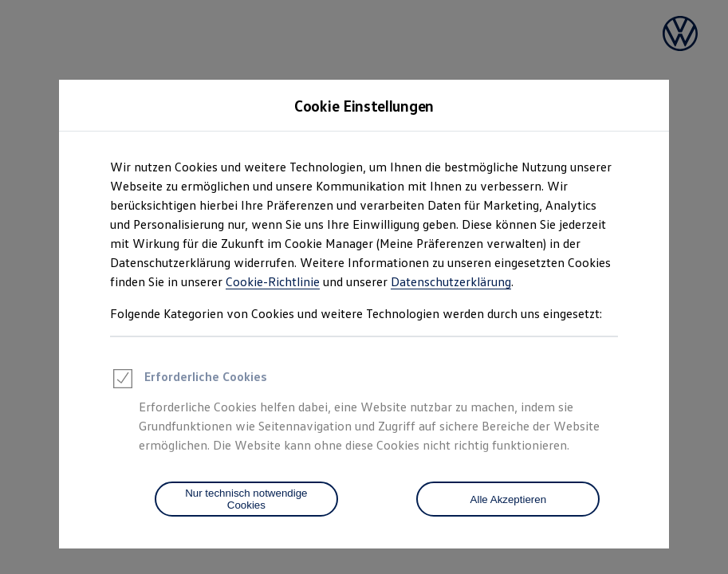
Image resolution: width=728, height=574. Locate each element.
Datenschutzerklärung (451, 281)
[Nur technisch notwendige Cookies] (246, 499)
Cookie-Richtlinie (273, 281)
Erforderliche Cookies (189, 381)
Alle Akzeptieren (509, 499)
